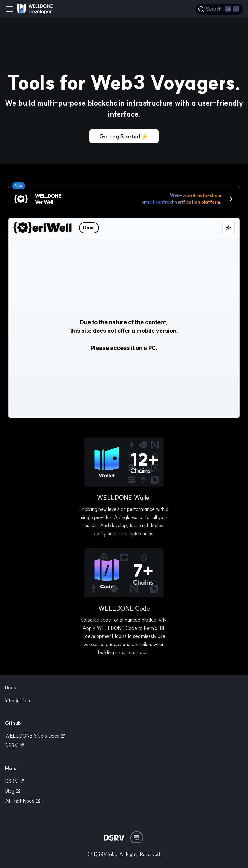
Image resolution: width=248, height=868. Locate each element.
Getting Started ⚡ (124, 136)
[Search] (219, 9)
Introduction (17, 700)
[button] (124, 463)
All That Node (22, 801)
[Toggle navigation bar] (9, 9)
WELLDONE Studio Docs (35, 736)
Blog (12, 791)
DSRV (14, 746)
